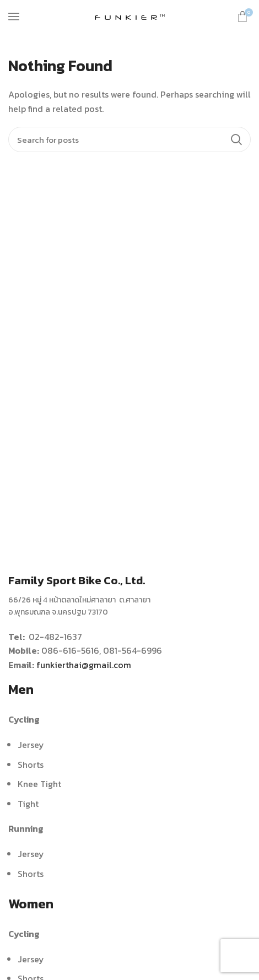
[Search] (129, 139)
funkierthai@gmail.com (84, 665)
